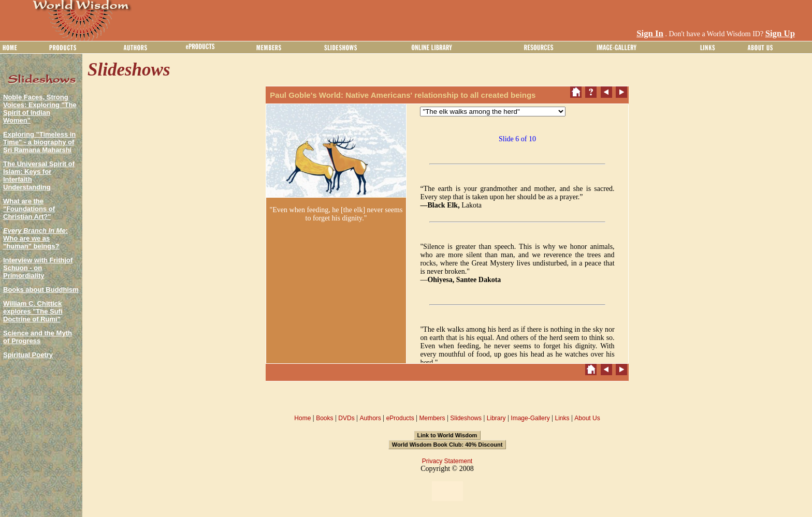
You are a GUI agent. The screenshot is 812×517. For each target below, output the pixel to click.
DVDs (346, 418)
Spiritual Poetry (28, 355)
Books (324, 418)
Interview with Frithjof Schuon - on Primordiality (38, 268)
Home (302, 418)
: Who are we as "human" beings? (35, 238)
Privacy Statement (447, 461)
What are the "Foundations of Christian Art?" (29, 209)
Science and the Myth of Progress (38, 337)
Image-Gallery (530, 418)
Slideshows (466, 418)
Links (562, 418)
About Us (587, 418)
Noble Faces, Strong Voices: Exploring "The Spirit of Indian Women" (40, 109)
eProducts (400, 418)
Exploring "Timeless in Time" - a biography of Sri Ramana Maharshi (39, 142)
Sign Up (780, 33)
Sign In (650, 33)
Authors (370, 418)
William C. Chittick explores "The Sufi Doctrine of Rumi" (33, 311)
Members (432, 418)
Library (496, 418)
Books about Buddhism (41, 290)
